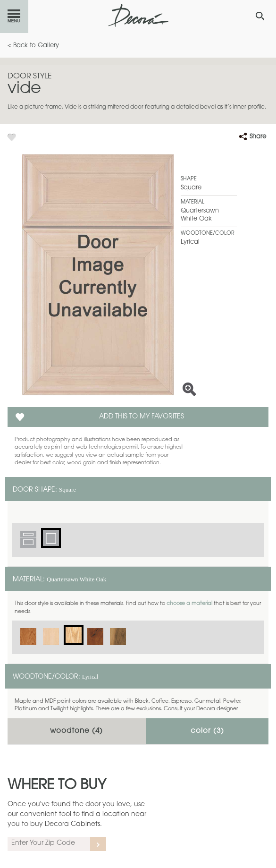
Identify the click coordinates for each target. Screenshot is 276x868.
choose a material (189, 604)
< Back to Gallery (33, 46)
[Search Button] (260, 16)
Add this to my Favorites (142, 417)
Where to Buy (57, 786)
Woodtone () (76, 731)
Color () (207, 731)
